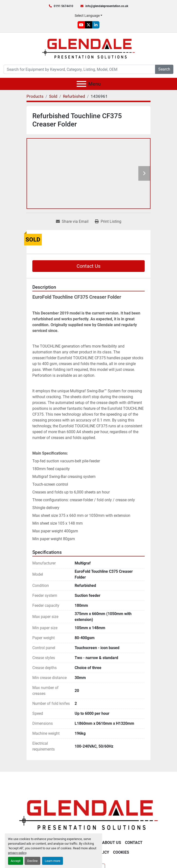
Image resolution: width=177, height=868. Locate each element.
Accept (16, 861)
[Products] (35, 96)
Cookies (121, 852)
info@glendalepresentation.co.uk (107, 6)
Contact (134, 843)
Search (164, 69)
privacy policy (17, 853)
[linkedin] (96, 25)
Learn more (53, 861)
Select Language (87, 16)
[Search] (79, 69)
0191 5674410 (63, 6)
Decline (32, 861)
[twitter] (88, 25)
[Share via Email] (72, 222)
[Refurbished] (74, 96)
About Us (112, 843)
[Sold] (53, 96)
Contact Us (88, 266)
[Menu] (81, 84)
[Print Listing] (108, 222)
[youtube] (81, 25)
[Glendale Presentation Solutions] (88, 815)
